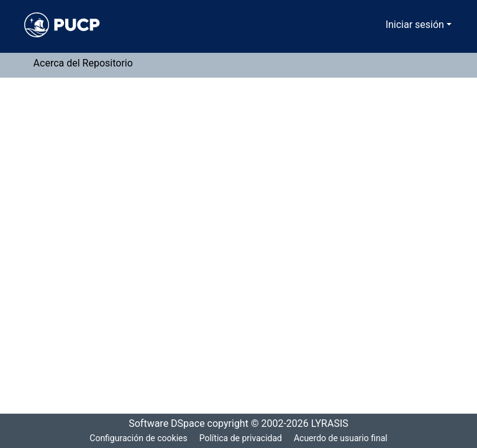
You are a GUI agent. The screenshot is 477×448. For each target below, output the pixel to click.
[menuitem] (379, 25)
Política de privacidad (239, 438)
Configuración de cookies (136, 438)
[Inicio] (62, 25)
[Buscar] (361, 25)
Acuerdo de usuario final (342, 438)
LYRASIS (333, 424)
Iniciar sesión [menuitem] (417, 25)
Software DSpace (163, 424)
